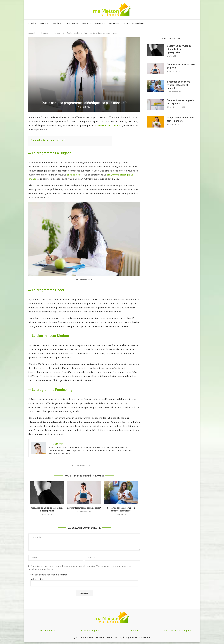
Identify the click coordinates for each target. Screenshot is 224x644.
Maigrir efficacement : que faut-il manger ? (180, 119)
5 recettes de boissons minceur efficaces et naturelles (179, 85)
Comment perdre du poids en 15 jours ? (180, 102)
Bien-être (57, 24)
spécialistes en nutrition (108, 126)
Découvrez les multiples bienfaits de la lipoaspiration (179, 49)
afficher (60, 140)
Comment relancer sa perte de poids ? (84, 508)
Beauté (43, 24)
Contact (134, 631)
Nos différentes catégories (178, 631)
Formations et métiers (134, 24)
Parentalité (73, 24)
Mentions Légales (90, 631)
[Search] (194, 24)
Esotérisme (114, 24)
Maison (86, 24)
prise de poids (74, 175)
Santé (31, 24)
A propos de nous (46, 631)
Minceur (57, 33)
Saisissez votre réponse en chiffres (49, 575)
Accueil (32, 33)
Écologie (99, 24)
